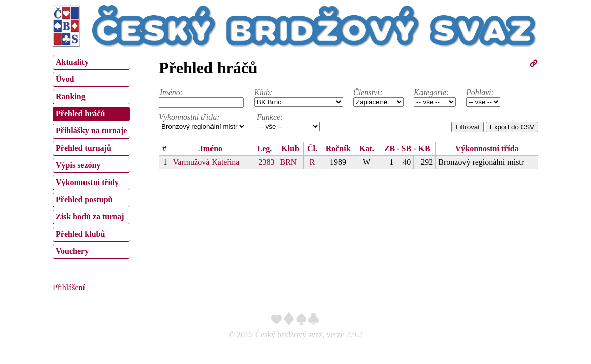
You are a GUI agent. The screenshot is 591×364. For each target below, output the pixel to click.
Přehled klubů (80, 234)
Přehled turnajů (83, 148)
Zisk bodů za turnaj (90, 217)
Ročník (338, 148)
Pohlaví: (480, 92)
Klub (290, 148)
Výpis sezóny (78, 165)
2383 (266, 162)
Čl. (312, 148)
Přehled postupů (84, 199)
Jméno (211, 148)
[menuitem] (91, 62)
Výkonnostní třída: (189, 117)
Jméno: (171, 92)
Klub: (263, 92)
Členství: (368, 92)
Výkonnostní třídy (87, 182)
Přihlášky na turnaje (91, 131)
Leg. (265, 148)
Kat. (367, 148)
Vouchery (72, 251)
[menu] (91, 156)
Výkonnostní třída (487, 148)
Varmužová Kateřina (206, 162)
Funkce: (270, 117)
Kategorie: (431, 92)
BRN (288, 162)
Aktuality (72, 62)
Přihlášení (69, 287)
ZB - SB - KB (407, 148)
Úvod (65, 79)
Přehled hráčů (80, 113)
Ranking (71, 96)
